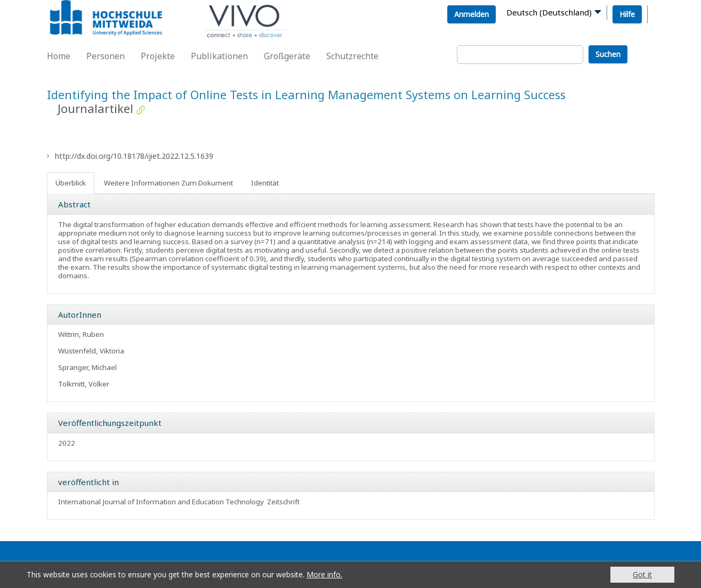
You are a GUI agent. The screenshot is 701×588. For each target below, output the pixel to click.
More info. (324, 574)
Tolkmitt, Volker (84, 384)
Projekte (158, 56)
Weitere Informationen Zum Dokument (168, 183)
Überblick (71, 183)
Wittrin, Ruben (81, 334)
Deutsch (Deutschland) (549, 12)
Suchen (608, 54)
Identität (265, 183)
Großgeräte (287, 56)
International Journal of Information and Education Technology (161, 502)
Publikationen (219, 56)
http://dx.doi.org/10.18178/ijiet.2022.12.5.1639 (134, 156)
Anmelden (472, 14)
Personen (106, 56)
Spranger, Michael (87, 367)
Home (59, 56)
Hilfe (627, 14)
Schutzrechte (352, 56)
